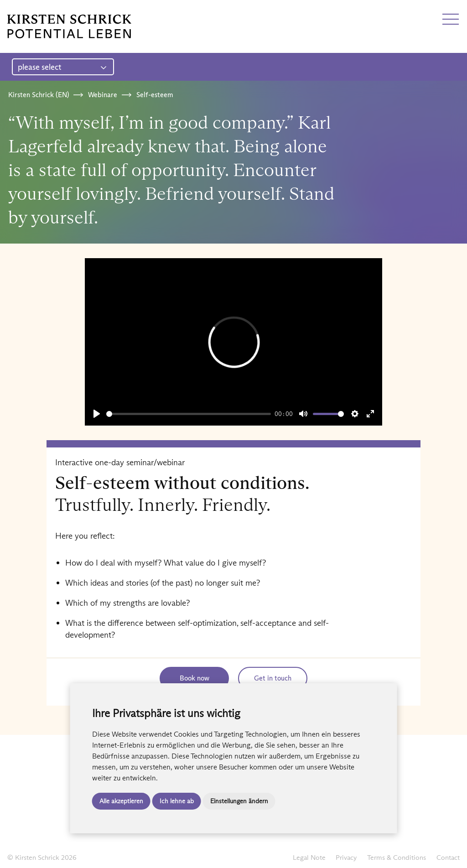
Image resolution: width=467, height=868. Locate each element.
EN (29, 10)
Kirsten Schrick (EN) (39, 95)
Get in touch (273, 678)
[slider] (189, 414)
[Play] (97, 414)
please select (62, 67)
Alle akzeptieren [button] (121, 801)
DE (12, 10)
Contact (448, 857)
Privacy (346, 857)
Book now (195, 678)
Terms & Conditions (397, 857)
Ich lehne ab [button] (177, 801)
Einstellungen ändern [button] (239, 801)
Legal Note (309, 857)
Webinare (103, 95)
